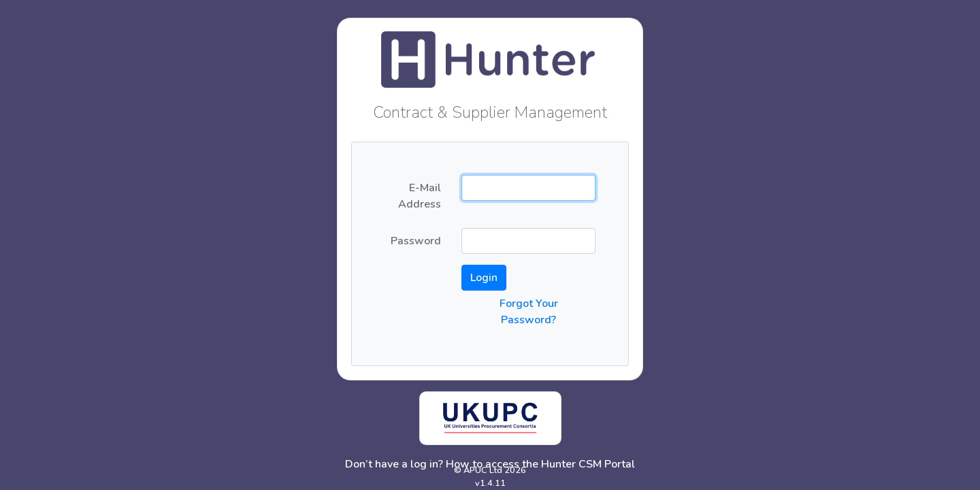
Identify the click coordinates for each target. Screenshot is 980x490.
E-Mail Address (420, 196)
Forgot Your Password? (529, 312)
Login (484, 278)
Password (416, 241)
